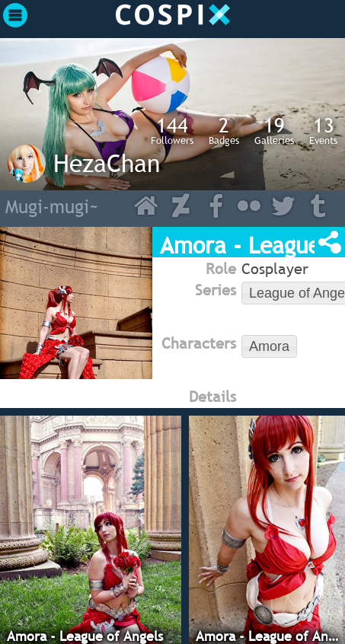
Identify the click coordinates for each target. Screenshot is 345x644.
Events (323, 130)
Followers (172, 130)
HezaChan (107, 163)
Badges (224, 130)
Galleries (274, 130)
